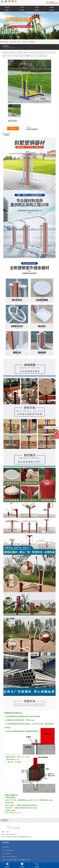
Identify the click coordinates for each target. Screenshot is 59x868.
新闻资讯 (52, 7)
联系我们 (52, 10)
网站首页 (7, 7)
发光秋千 (53, 53)
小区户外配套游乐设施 (41, 56)
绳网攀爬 (27, 56)
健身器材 (32, 42)
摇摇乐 (9, 56)
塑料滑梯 (26, 53)
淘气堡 (31, 53)
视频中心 (7, 10)
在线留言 (37, 10)
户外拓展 (15, 56)
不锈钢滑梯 (5, 53)
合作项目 (22, 10)
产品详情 (6, 135)
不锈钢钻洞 (13, 53)
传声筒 (4, 56)
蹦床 (36, 53)
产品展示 (37, 7)
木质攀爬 (19, 53)
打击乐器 (47, 53)
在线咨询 (13, 128)
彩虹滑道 (41, 53)
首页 (19, 42)
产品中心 (25, 42)
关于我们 (22, 7)
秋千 (32, 56)
